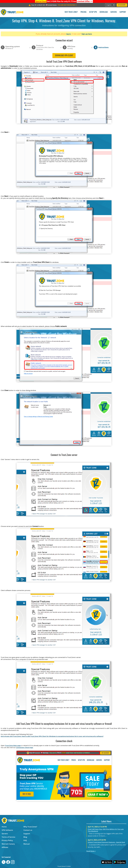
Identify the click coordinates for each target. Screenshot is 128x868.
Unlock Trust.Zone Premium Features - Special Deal (106, 842)
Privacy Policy (7, 840)
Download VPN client (64, 56)
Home (4, 827)
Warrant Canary (8, 844)
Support (123, 12)
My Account (122, 5)
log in (69, 34)
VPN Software (7, 830)
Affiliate (5, 847)
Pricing (83, 12)
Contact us (28, 830)
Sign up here (87, 34)
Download (104, 12)
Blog (25, 837)
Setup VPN (93, 12)
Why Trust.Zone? (71, 12)
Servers (114, 12)
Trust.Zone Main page (13, 745)
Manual (27, 844)
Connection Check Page (24, 747)
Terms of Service (8, 837)
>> (85, 1)
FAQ (25, 840)
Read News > (91, 851)
